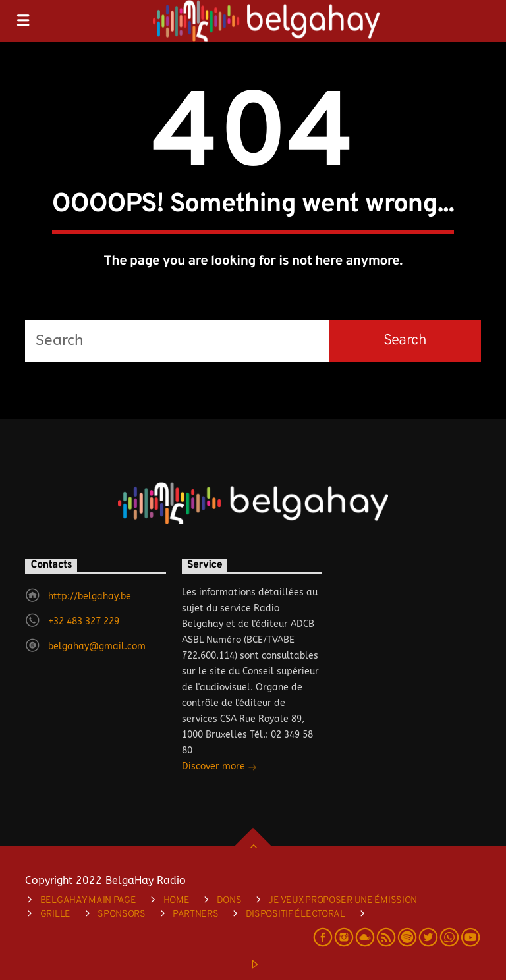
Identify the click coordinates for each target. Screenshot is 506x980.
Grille (55, 914)
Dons (229, 901)
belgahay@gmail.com (97, 646)
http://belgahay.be (90, 596)
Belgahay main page (88, 901)
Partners (196, 914)
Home (177, 901)
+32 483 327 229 (84, 621)
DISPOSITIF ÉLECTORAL (295, 914)
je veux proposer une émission (343, 901)
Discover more (219, 768)
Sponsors (122, 914)
